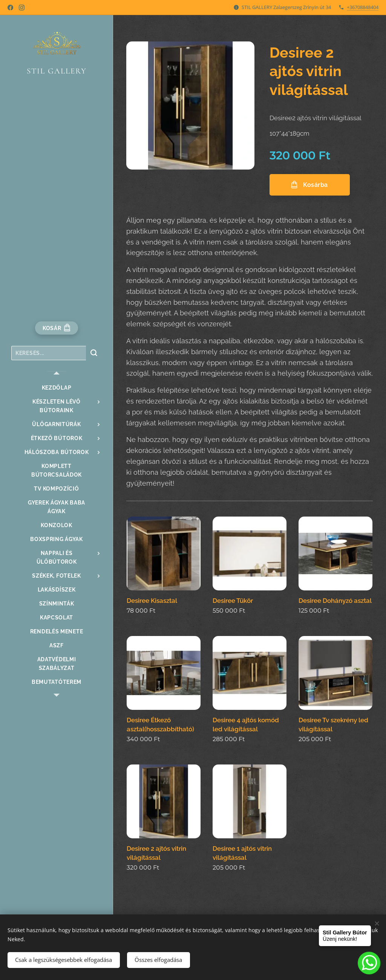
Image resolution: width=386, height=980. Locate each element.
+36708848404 (363, 7)
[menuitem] (57, 388)
